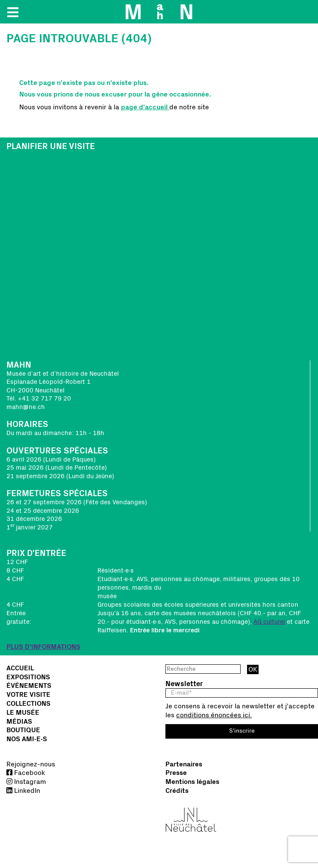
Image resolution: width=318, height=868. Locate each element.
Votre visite (28, 695)
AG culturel (269, 622)
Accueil (20, 668)
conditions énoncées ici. (214, 715)
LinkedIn (23, 791)
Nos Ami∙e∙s (27, 739)
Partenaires (184, 764)
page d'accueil (145, 107)
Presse (176, 773)
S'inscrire (242, 731)
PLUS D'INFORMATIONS (43, 647)
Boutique (23, 730)
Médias (19, 722)
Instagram (26, 782)
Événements (29, 686)
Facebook (26, 773)
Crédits (177, 791)
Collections (28, 704)
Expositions (28, 677)
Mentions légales (192, 782)
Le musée (23, 713)
